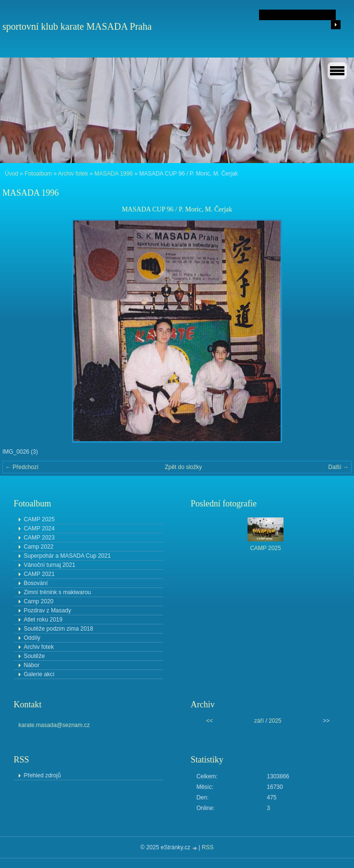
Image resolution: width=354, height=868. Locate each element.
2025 (275, 721)
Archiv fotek (73, 174)
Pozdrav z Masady (47, 610)
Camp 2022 (38, 547)
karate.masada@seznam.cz (54, 725)
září (259, 721)
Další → (338, 467)
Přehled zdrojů (42, 775)
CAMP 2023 (39, 538)
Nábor (31, 665)
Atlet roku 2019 (43, 620)
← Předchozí (22, 467)
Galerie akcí (39, 674)
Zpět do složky (183, 467)
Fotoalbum (38, 174)
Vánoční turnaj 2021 (49, 565)
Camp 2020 (38, 601)
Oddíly (32, 638)
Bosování (35, 583)
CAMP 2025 (39, 519)
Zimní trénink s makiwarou (57, 592)
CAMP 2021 (39, 574)
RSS (208, 847)
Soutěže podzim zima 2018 (58, 629)
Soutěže (34, 656)
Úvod (12, 174)
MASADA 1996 (114, 174)
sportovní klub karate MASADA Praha (77, 26)
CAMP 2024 (39, 528)
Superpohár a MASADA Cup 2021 (67, 556)
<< (210, 721)
